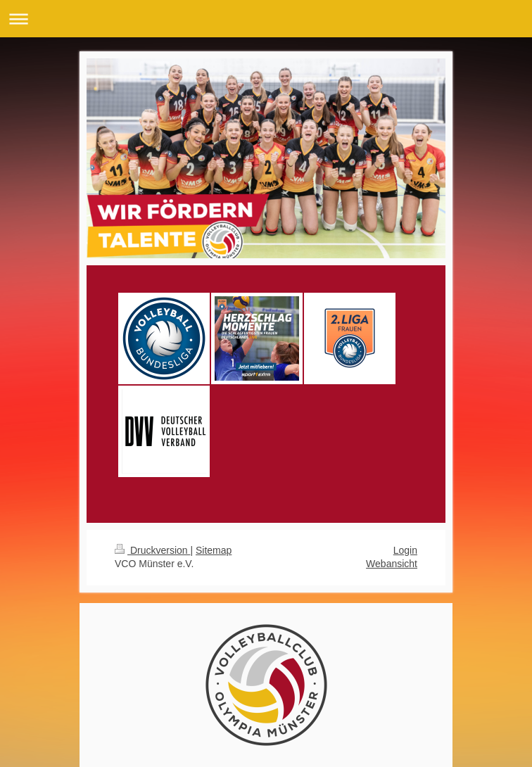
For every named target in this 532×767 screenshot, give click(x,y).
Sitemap (214, 550)
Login (405, 550)
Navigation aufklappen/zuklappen (266, 19)
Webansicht (392, 564)
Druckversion (152, 550)
